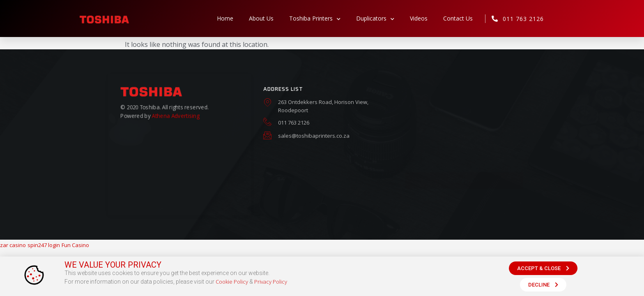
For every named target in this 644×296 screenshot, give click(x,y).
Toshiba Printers (315, 18)
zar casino (13, 245)
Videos (419, 18)
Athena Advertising (175, 115)
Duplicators (375, 18)
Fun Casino (75, 245)
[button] (543, 271)
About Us (261, 18)
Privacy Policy (271, 284)
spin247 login (44, 245)
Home (225, 18)
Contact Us (458, 18)
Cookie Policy (232, 284)
